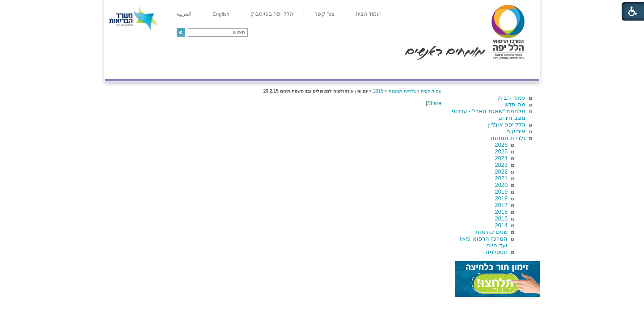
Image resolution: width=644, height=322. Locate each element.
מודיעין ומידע (513, 70)
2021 (501, 178)
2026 (501, 145)
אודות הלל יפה (405, 70)
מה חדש (515, 104)
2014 (501, 225)
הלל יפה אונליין (506, 125)
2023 (501, 165)
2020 (501, 185)
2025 (501, 151)
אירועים (516, 131)
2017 (501, 205)
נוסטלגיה (497, 252)
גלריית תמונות (508, 138)
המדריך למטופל (353, 70)
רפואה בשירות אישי (225, 70)
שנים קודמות (491, 232)
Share (434, 103)
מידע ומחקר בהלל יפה (292, 70)
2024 (501, 158)
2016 (501, 212)
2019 (501, 192)
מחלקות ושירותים (459, 70)
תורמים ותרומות (164, 70)
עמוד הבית (512, 98)
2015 (501, 218)
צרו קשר (120, 70)
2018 (501, 198)
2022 (501, 172)
